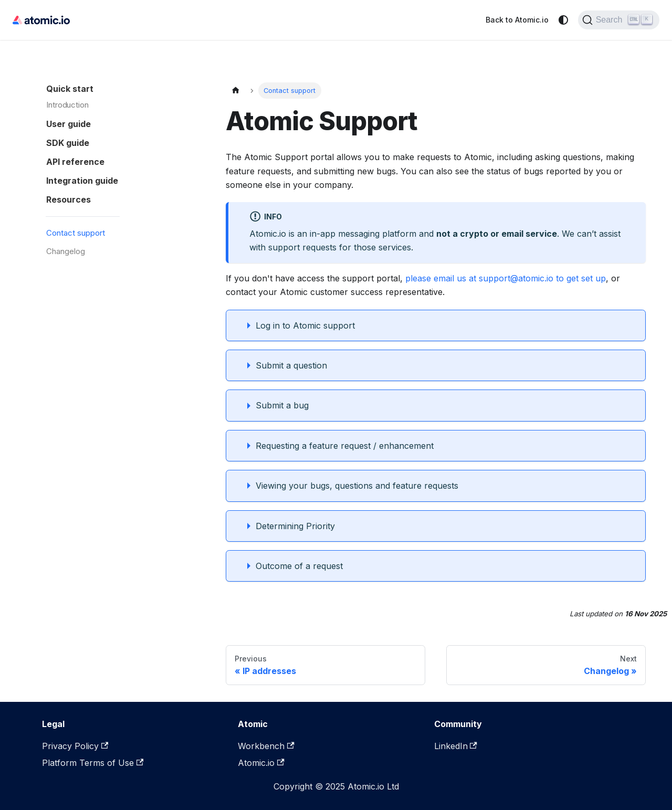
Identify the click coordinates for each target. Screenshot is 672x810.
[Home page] (236, 91)
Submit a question (291, 365)
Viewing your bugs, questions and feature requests (357, 486)
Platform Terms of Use (93, 763)
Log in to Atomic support (305, 325)
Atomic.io (261, 763)
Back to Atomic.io (517, 20)
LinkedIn (456, 746)
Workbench (266, 746)
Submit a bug (282, 405)
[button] (120, 122)
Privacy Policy (75, 746)
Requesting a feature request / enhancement (345, 446)
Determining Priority (295, 526)
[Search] (619, 20)
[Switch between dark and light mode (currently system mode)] (563, 20)
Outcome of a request (299, 566)
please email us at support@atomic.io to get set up (506, 278)
